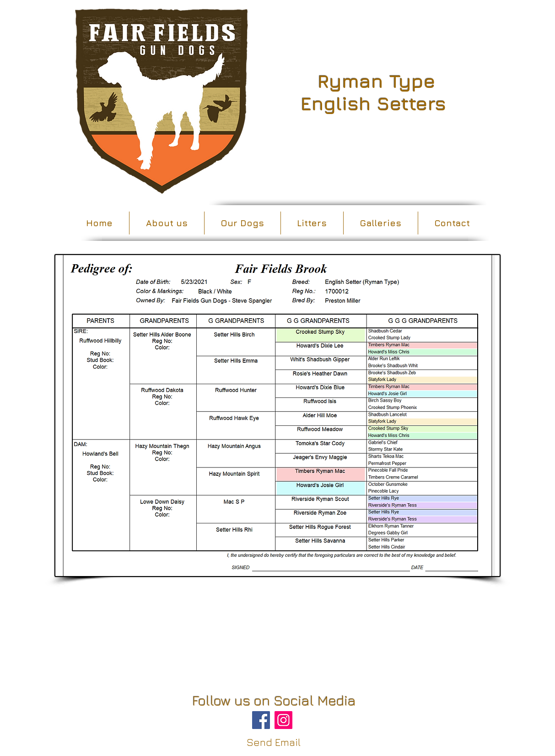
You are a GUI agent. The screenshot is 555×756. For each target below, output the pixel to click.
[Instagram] (283, 720)
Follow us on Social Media (274, 701)
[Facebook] (261, 720)
